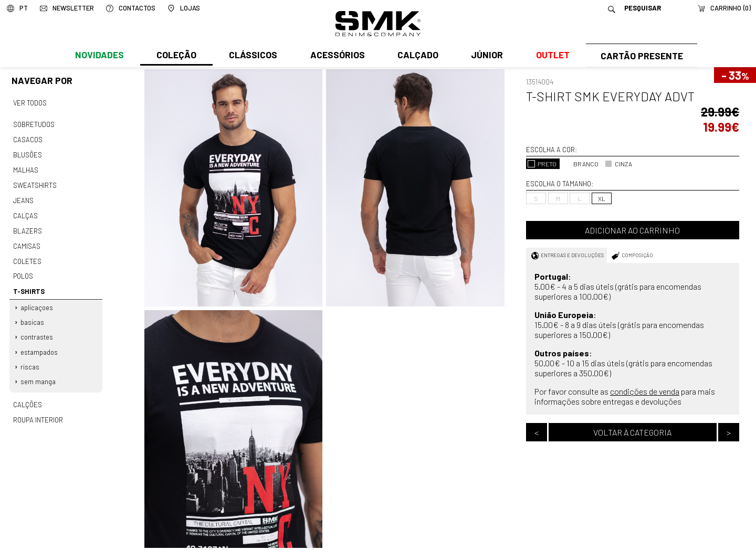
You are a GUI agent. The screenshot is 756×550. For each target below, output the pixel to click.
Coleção (176, 56)
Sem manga (39, 374)
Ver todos (30, 103)
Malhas (25, 168)
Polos (23, 271)
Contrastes (37, 331)
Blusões (28, 153)
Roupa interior (38, 411)
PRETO (542, 164)
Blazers (27, 227)
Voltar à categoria (632, 432)
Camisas (26, 242)
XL (602, 198)
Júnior (485, 56)
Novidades (99, 56)
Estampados (40, 345)
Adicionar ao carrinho (632, 230)
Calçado (416, 56)
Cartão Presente (640, 56)
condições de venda (645, 391)
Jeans (23, 197)
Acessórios (336, 56)
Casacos (27, 139)
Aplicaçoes (37, 302)
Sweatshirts (35, 183)
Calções (27, 397)
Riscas (30, 359)
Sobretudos (34, 124)
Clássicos (252, 56)
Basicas (33, 316)
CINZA (618, 164)
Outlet (550, 56)
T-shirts (29, 286)
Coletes (27, 257)
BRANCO (581, 164)
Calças (25, 213)
